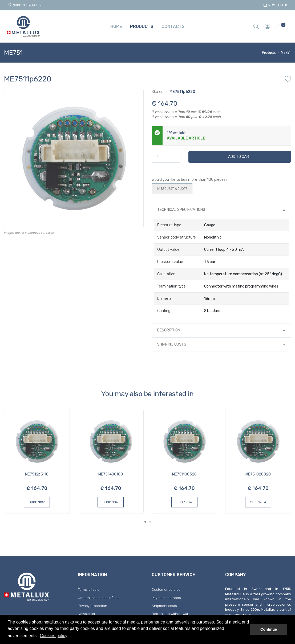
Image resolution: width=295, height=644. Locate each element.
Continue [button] (269, 629)
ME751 (286, 52)
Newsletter (275, 5)
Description (169, 330)
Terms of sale (89, 590)
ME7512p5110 (37, 474)
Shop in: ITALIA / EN (25, 5)
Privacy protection (92, 606)
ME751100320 (184, 474)
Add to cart (240, 157)
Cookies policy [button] (53, 636)
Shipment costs (164, 606)
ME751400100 (111, 474)
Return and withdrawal (170, 614)
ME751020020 (258, 474)
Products (269, 52)
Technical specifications (181, 210)
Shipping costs (172, 344)
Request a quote (172, 189)
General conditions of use (99, 598)
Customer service (166, 590)
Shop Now (37, 502)
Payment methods (166, 598)
